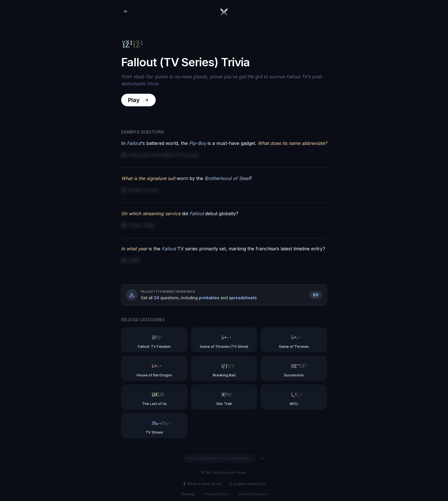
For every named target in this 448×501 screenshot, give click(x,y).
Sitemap (188, 494)
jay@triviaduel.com (247, 484)
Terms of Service (253, 494)
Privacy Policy (217, 494)
